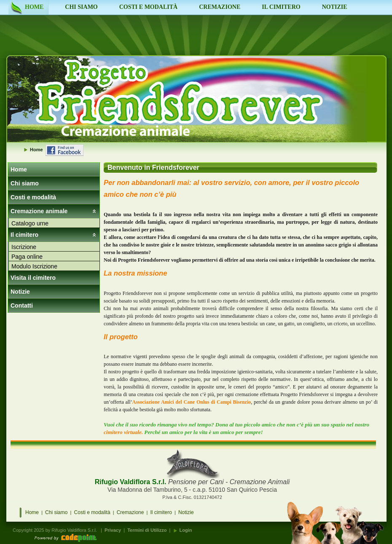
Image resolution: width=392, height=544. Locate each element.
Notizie (20, 292)
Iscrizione (24, 247)
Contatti (22, 305)
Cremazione (130, 512)
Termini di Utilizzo (147, 530)
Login (186, 530)
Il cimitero (24, 235)
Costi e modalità (33, 197)
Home (19, 169)
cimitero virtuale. (123, 432)
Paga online (27, 257)
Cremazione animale (39, 211)
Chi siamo (25, 183)
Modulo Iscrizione (34, 266)
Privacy (113, 530)
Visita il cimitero (33, 278)
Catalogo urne (30, 223)
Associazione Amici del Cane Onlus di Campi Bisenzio (192, 402)
